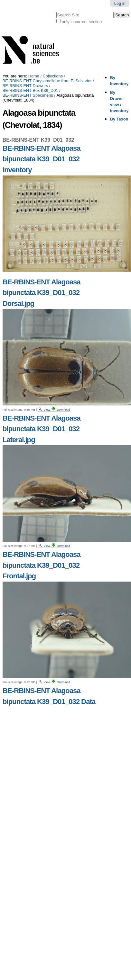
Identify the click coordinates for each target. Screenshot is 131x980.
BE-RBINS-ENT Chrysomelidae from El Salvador (47, 81)
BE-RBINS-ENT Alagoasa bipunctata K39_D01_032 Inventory (42, 159)
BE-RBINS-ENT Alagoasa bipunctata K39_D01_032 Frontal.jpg (42, 565)
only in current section (82, 22)
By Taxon (119, 119)
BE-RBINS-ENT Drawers (25, 86)
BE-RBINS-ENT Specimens (28, 95)
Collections (53, 76)
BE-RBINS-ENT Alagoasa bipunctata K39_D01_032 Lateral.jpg (42, 429)
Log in (120, 3)
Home (34, 76)
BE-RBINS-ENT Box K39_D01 (30, 90)
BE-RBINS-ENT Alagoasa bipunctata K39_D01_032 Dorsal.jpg (42, 293)
